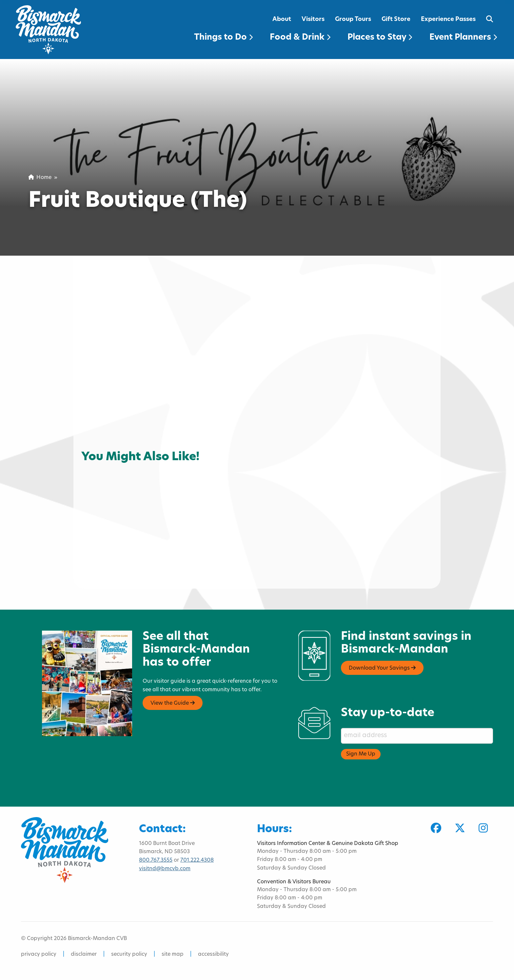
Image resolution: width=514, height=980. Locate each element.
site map (173, 954)
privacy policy (39, 954)
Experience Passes (448, 20)
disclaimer (84, 954)
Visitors (313, 20)
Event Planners (463, 38)
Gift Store (396, 20)
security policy (129, 954)
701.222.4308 (197, 860)
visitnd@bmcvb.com (165, 869)
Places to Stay (380, 38)
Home (40, 178)
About (282, 20)
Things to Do (223, 38)
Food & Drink (300, 38)
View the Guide (173, 703)
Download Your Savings (382, 668)
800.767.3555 (156, 860)
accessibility (213, 954)
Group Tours (353, 20)
